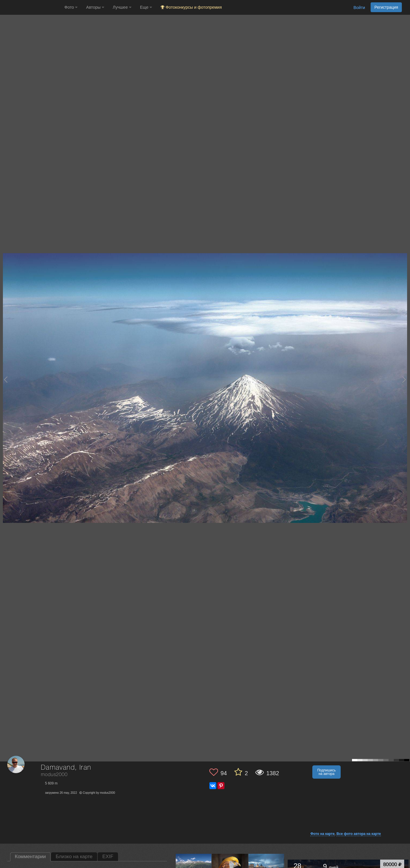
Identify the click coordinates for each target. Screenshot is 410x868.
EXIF (108, 857)
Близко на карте (74, 857)
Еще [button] (146, 7)
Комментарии (30, 857)
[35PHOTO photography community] (31, 7)
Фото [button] (71, 7)
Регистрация (386, 7)
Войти (359, 8)
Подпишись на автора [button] (326, 772)
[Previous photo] (6, 379)
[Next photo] (404, 379)
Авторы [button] (95, 7)
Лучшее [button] (122, 7)
